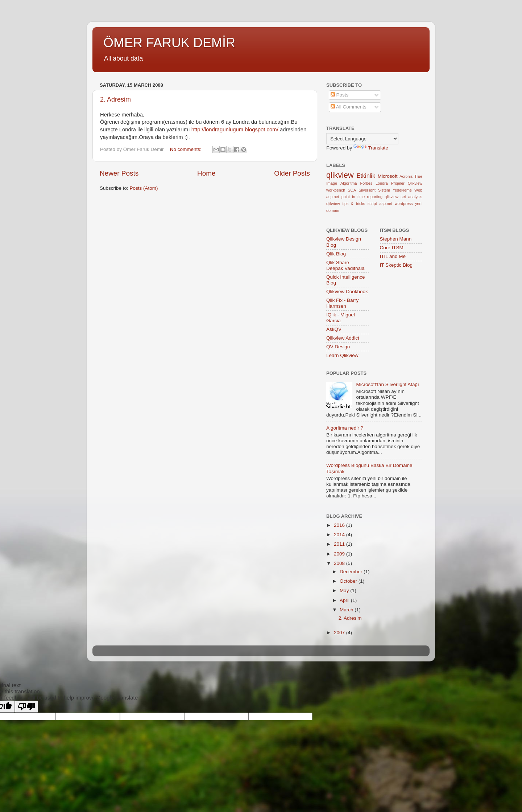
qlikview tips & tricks (346, 204)
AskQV (334, 329)
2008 (340, 563)
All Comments (349, 107)
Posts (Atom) (144, 188)
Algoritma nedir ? (345, 428)
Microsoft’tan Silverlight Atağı (387, 384)
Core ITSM (392, 248)
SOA (352, 190)
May (345, 590)
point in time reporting (362, 197)
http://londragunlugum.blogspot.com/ (235, 130)
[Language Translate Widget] (362, 139)
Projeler (398, 183)
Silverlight (367, 190)
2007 (340, 633)
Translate (371, 148)
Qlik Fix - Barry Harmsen (342, 303)
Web (418, 190)
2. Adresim (115, 99)
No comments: (187, 149)
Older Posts (292, 173)
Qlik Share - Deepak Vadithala (345, 265)
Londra (382, 183)
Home (206, 173)
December (352, 572)
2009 (340, 554)
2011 (340, 544)
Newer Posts (119, 173)
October (349, 581)
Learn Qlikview (342, 355)
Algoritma (349, 183)
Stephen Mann (396, 239)
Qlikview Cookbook (347, 292)
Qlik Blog (336, 254)
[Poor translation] (26, 707)
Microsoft (388, 176)
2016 (340, 525)
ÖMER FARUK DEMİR (169, 43)
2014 (340, 535)
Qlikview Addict (343, 338)
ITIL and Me (393, 256)
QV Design (338, 347)
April (345, 600)
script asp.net (380, 204)
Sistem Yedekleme (395, 190)
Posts (340, 95)
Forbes (366, 183)
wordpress (404, 204)
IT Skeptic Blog (396, 265)
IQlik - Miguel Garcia (341, 318)
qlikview (340, 175)
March (347, 610)
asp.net (333, 197)
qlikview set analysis (403, 197)
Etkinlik (366, 176)
